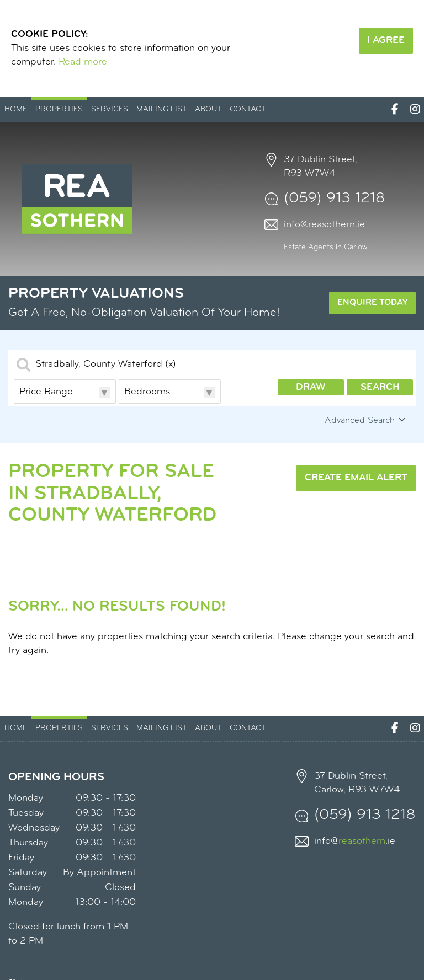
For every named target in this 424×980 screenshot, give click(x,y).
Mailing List (161, 109)
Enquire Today (372, 303)
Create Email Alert (356, 478)
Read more (83, 62)
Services (110, 109)
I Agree (386, 41)
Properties (59, 109)
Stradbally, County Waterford (106, 365)
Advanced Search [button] (366, 420)
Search (380, 387)
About (208, 109)
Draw (311, 387)
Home (16, 109)
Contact (248, 109)
